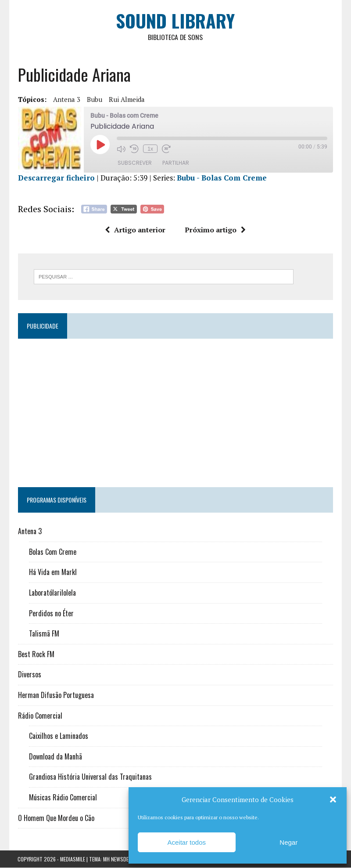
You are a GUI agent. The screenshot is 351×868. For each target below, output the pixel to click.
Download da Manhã (55, 757)
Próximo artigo (216, 230)
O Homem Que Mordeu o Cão (56, 818)
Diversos (29, 675)
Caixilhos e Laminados (58, 736)
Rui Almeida (126, 100)
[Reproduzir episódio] (100, 145)
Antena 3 (66, 100)
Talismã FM (44, 634)
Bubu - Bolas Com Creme (221, 178)
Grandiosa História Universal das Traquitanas (90, 777)
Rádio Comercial (40, 716)
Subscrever (134, 163)
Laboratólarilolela (52, 593)
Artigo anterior (136, 230)
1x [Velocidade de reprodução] (150, 149)
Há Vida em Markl (52, 572)
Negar (288, 842)
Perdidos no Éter (51, 614)
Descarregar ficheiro (56, 178)
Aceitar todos (186, 842)
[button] (333, 799)
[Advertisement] (175, 409)
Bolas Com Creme (52, 552)
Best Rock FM (36, 655)
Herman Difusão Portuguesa (56, 695)
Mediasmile (73, 859)
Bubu (94, 100)
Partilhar (175, 163)
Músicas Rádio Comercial (63, 798)
